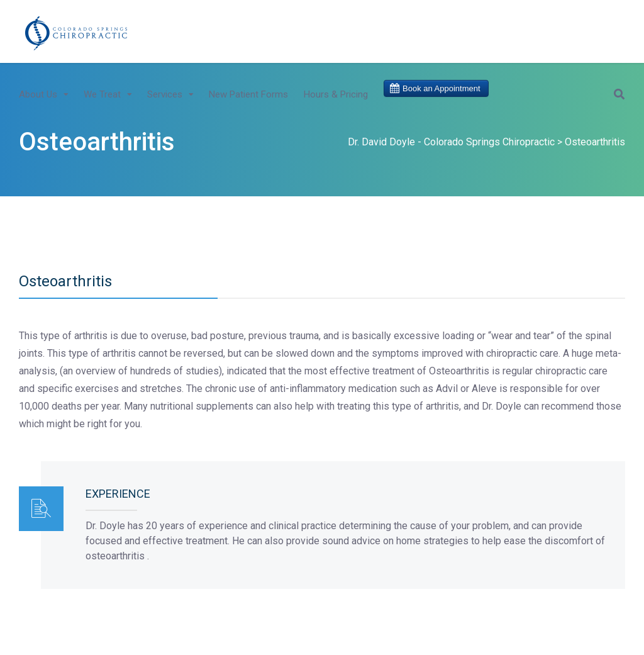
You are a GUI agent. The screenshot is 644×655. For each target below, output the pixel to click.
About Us (38, 94)
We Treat (102, 94)
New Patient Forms (248, 94)
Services (165, 94)
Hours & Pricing (336, 94)
